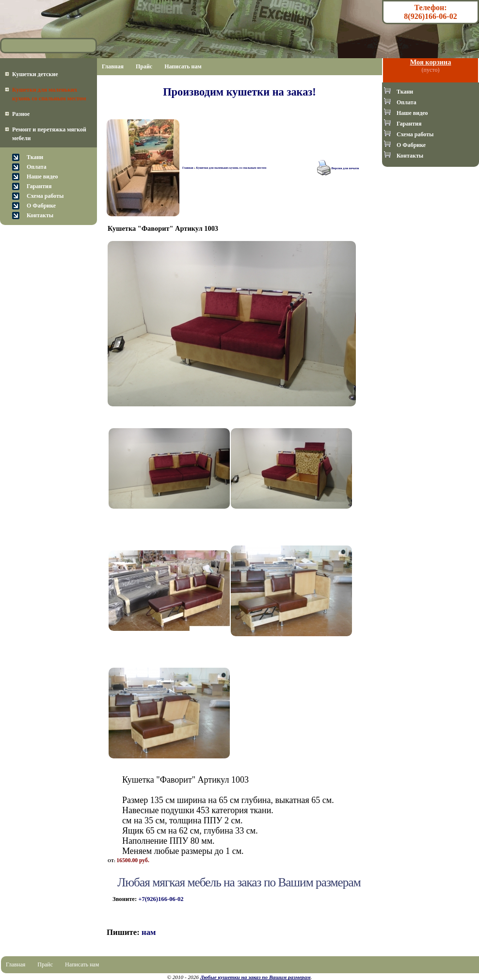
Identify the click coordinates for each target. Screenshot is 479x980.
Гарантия (39, 186)
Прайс (144, 66)
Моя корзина (431, 62)
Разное (21, 114)
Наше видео (42, 177)
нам (149, 932)
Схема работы (45, 196)
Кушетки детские (35, 74)
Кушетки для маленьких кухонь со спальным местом (231, 168)
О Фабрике (41, 206)
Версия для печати (345, 168)
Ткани (35, 157)
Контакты (40, 215)
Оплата (37, 167)
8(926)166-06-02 (430, 16)
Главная (113, 66)
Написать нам (183, 66)
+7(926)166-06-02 (161, 899)
